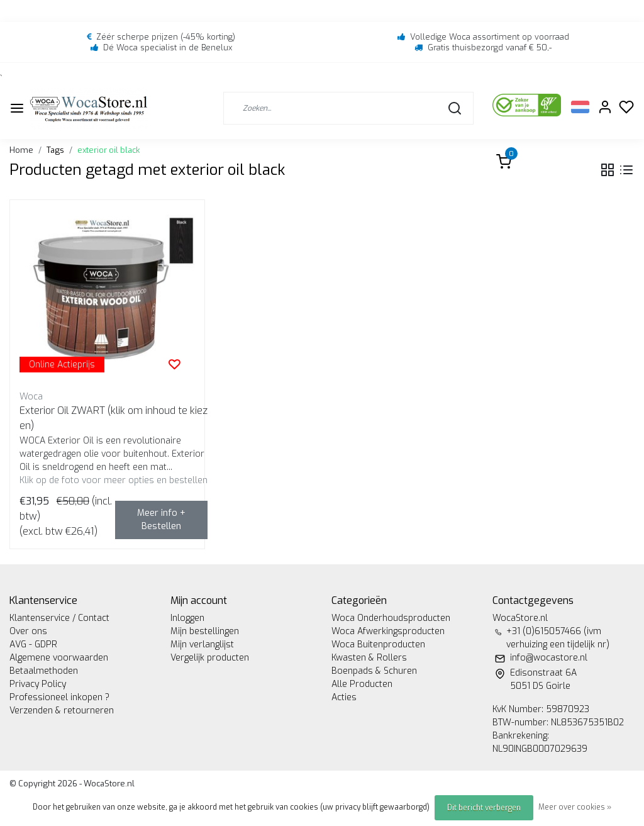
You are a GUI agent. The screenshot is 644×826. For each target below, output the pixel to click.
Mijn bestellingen (205, 631)
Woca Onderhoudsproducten (391, 618)
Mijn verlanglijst (202, 645)
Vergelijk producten (210, 658)
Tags (55, 150)
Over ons (28, 631)
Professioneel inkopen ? (59, 697)
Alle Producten (362, 684)
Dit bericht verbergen (484, 808)
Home (21, 150)
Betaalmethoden (44, 671)
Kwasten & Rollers (369, 658)
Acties (344, 697)
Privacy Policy (38, 684)
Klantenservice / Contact (59, 618)
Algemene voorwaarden (59, 658)
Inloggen (187, 618)
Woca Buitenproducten (378, 645)
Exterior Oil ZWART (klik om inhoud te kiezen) (114, 418)
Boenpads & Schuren (374, 671)
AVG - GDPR (33, 645)
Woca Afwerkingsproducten (388, 631)
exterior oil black (108, 150)
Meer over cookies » (575, 807)
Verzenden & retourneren (62, 711)
